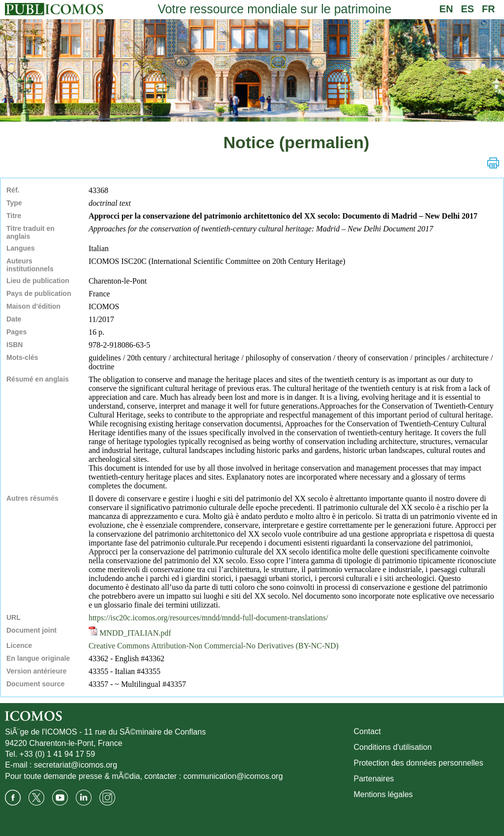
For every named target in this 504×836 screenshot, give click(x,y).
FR (488, 9)
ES (467, 9)
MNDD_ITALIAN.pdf (130, 633)
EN (446, 9)
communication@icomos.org (233, 776)
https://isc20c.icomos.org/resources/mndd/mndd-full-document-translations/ (208, 618)
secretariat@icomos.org (76, 765)
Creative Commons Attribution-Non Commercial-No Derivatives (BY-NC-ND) (214, 646)
